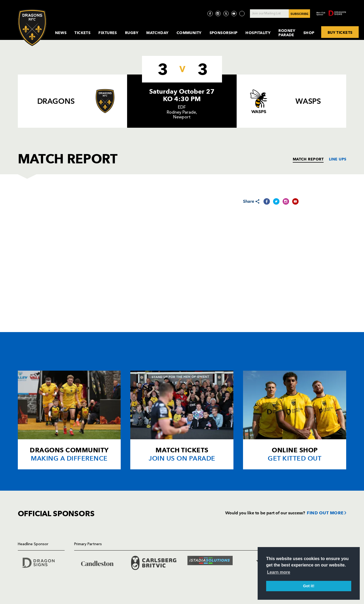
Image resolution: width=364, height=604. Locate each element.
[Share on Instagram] (286, 201)
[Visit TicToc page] (242, 14)
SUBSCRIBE (300, 14)
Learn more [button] (279, 572)
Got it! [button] (309, 586)
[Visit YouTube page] (234, 14)
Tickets (82, 33)
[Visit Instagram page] (218, 14)
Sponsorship (224, 33)
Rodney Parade (287, 33)
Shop (309, 33)
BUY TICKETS (340, 32)
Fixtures (108, 33)
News (61, 33)
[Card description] (69, 420)
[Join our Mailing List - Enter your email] (280, 14)
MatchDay (157, 33)
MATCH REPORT (308, 159)
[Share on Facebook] (267, 201)
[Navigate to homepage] (32, 28)
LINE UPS (338, 159)
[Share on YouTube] (295, 201)
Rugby (132, 33)
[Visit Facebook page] (210, 14)
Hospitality (258, 33)
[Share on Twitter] (276, 201)
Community (189, 33)
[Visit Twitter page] (226, 14)
